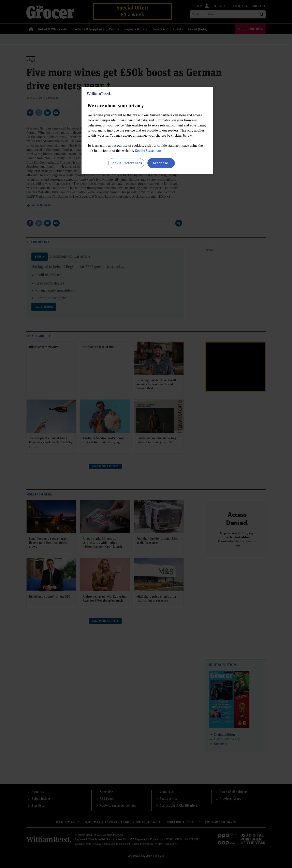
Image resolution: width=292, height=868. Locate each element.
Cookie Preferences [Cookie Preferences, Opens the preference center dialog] (126, 163)
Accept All (161, 163)
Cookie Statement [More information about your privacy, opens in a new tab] (148, 150)
